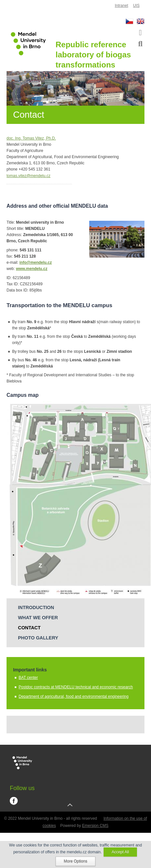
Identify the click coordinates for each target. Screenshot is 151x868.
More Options (75, 861)
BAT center (28, 678)
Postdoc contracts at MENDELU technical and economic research (76, 687)
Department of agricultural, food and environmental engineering (74, 696)
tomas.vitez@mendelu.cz (28, 176)
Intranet (121, 6)
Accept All (120, 852)
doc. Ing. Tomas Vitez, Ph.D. (31, 138)
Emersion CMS (95, 826)
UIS (136, 6)
